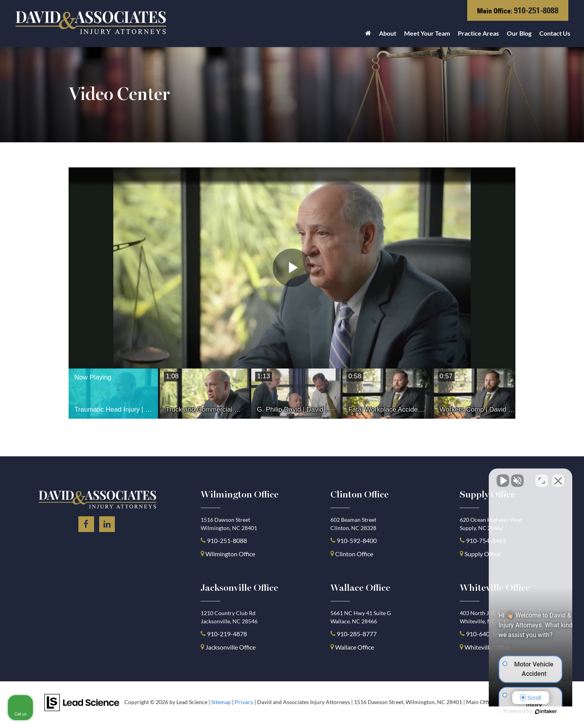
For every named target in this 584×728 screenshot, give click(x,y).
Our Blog (519, 33)
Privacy (244, 702)
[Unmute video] (445, 477)
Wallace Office (355, 647)
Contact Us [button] (555, 33)
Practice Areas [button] (478, 33)
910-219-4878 (227, 634)
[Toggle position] (542, 477)
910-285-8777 (356, 634)
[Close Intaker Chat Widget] (558, 477)
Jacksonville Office (230, 647)
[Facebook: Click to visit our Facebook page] (86, 523)
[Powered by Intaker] (517, 712)
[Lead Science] (82, 702)
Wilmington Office (230, 554)
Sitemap (221, 702)
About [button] (388, 33)
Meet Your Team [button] (427, 33)
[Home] (368, 35)
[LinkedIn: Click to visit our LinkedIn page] (107, 523)
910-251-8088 (536, 10)
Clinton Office (354, 554)
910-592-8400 (357, 540)
